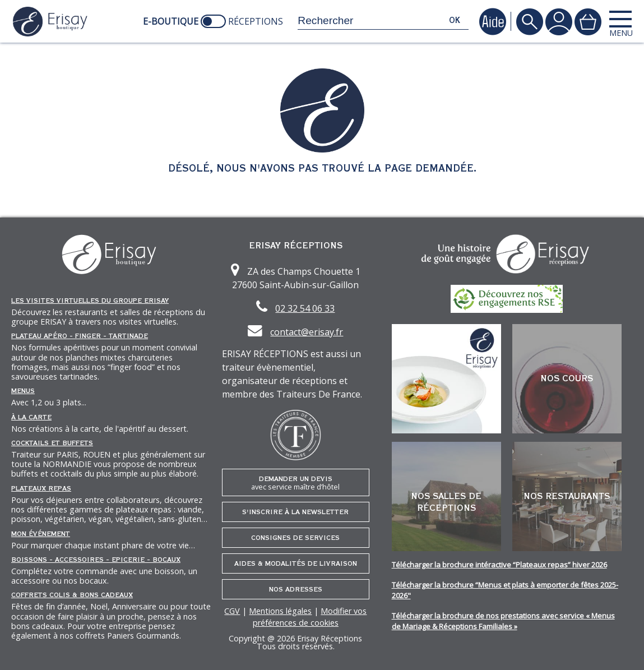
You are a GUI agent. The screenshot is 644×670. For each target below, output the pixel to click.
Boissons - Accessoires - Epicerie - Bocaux (96, 560)
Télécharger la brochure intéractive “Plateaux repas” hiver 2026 (499, 565)
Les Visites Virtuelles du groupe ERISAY (90, 301)
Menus (23, 391)
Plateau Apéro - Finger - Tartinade (80, 336)
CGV (232, 611)
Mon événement (41, 534)
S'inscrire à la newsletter (295, 512)
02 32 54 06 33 (305, 308)
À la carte (31, 417)
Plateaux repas (41, 488)
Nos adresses (296, 589)
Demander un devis (295, 483)
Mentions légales (280, 611)
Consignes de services (295, 538)
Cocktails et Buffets (52, 443)
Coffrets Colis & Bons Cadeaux (72, 595)
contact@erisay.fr (307, 332)
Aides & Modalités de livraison (296, 563)
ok (455, 20)
